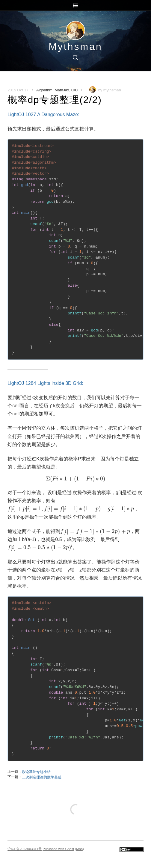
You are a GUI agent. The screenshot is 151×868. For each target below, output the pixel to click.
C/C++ (77, 90)
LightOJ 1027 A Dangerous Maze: (43, 115)
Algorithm (44, 90)
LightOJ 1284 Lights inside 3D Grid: (45, 383)
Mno (79, 849)
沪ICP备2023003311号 (25, 849)
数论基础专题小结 (36, 772)
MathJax (62, 90)
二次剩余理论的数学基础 (42, 777)
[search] (75, 58)
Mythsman (75, 47)
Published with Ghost (58, 849)
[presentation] (75, 479)
